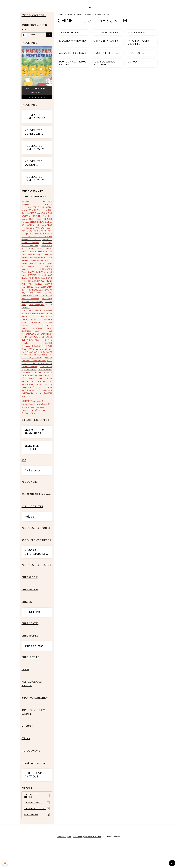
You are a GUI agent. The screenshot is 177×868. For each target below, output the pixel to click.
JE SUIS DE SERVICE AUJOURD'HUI (104, 65)
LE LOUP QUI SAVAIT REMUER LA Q (138, 45)
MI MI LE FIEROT (136, 35)
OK (49, 37)
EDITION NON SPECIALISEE (37, 835)
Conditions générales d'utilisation (87, 864)
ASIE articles (32, 495)
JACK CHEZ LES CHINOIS (73, 55)
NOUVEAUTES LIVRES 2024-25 (35, 151)
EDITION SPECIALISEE (37, 827)
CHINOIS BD (32, 636)
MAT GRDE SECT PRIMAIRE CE (35, 456)
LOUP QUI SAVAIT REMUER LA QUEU (73, 65)
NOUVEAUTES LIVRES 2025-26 (35, 182)
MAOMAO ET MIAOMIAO (73, 44)
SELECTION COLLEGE (32, 471)
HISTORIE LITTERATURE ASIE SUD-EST (36, 576)
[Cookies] (5, 863)
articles (29, 541)
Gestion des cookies (113, 864)
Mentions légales (62, 864)
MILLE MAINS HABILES (106, 44)
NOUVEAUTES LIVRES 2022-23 (35, 120)
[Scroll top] (172, 863)
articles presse (34, 670)
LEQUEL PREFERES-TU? (106, 55)
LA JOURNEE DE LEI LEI (106, 35)
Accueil (61, 17)
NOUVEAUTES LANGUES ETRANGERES (33, 166)
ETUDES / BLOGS (37, 842)
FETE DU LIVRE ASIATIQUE (34, 799)
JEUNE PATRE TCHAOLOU (73, 35)
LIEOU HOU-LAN (136, 55)
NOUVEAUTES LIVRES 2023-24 (35, 135)
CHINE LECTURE (74, 17)
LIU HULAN (133, 64)
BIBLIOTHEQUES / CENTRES (37, 820)
